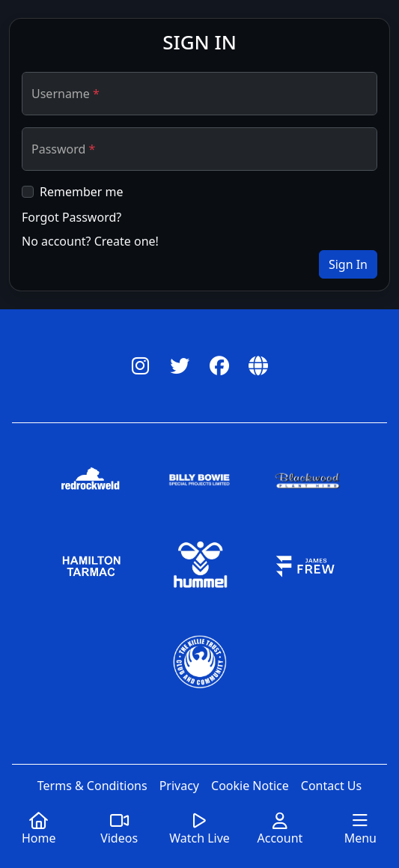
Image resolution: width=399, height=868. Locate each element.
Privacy (179, 786)
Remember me (82, 192)
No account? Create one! (90, 241)
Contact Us (331, 786)
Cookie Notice (250, 786)
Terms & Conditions (92, 786)
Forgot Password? (71, 217)
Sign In (348, 264)
